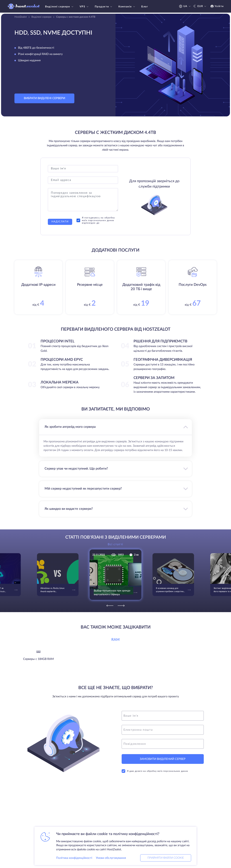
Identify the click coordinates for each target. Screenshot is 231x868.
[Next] (121, 606)
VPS (85, 7)
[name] (163, 716)
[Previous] (110, 606)
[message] (163, 744)
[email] (163, 730)
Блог (145, 7)
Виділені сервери (60, 7)
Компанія (127, 7)
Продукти (104, 7)
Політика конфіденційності (74, 858)
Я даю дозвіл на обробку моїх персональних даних (155, 771)
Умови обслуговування (111, 858)
